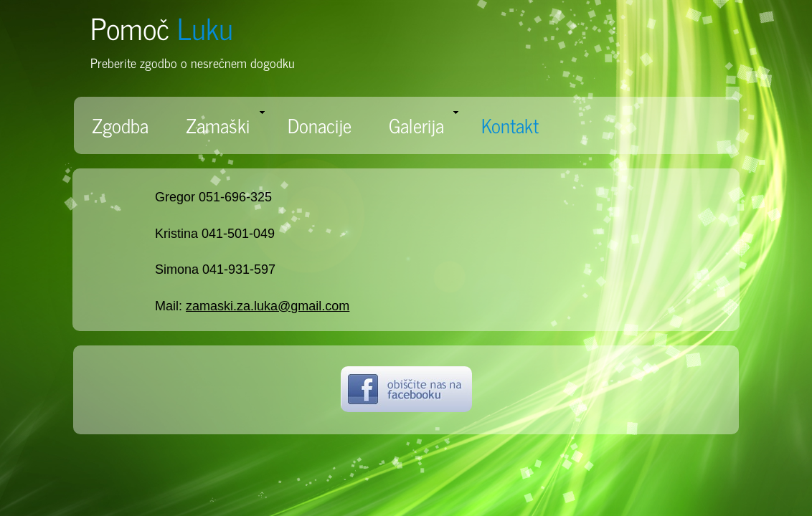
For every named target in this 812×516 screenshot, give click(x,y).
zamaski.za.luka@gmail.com (268, 306)
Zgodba (120, 125)
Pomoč (162, 28)
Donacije (320, 125)
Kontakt (510, 125)
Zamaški (225, 125)
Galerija (424, 125)
